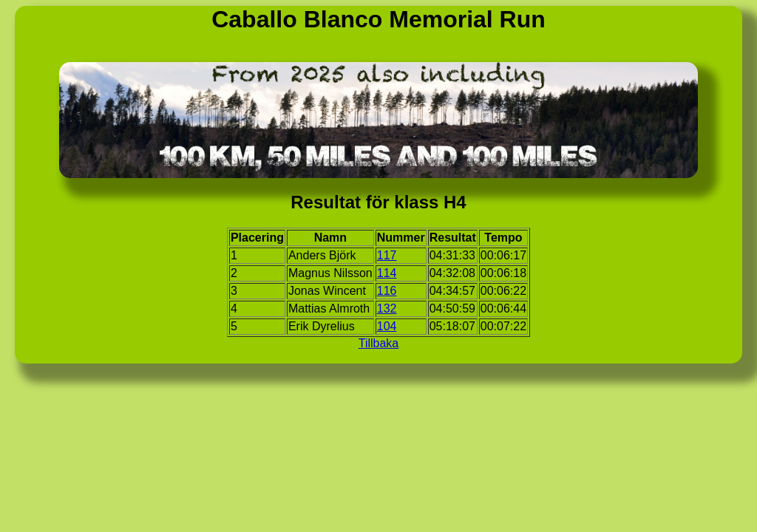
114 (387, 273)
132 (387, 308)
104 (387, 326)
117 (387, 255)
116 (387, 291)
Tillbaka (379, 343)
